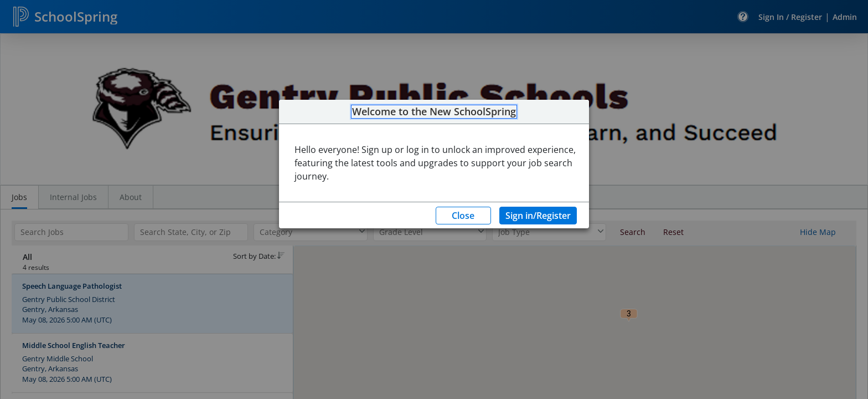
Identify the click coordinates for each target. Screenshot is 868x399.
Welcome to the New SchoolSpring (434, 112)
